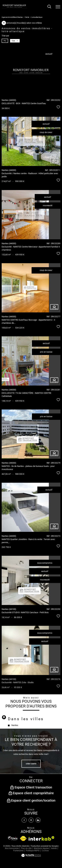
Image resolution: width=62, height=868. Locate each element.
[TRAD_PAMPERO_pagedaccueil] (14, 8)
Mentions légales (41, 848)
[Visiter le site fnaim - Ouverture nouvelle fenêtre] (13, 838)
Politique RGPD (33, 851)
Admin (54, 848)
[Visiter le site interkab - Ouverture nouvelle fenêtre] (41, 838)
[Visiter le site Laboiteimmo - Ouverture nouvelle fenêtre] (31, 856)
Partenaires (18, 851)
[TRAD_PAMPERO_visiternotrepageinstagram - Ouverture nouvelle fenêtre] (31, 820)
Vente (27, 17)
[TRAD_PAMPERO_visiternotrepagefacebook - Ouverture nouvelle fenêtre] (24, 820)
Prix (5, 41)
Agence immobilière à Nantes (12, 17)
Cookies (45, 851)
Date (15, 41)
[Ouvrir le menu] (58, 7)
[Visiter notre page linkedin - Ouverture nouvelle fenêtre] (38, 820)
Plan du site (26, 848)
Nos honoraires (12, 848)
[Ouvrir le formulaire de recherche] (49, 7)
